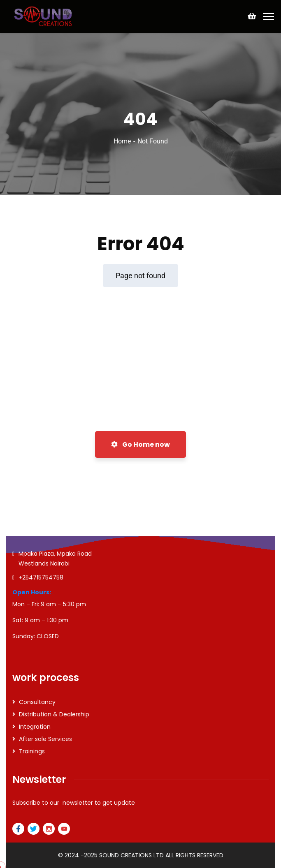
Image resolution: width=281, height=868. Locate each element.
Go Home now (140, 444)
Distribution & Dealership (54, 714)
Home (122, 141)
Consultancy (37, 702)
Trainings (32, 751)
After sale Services (45, 739)
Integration (35, 727)
